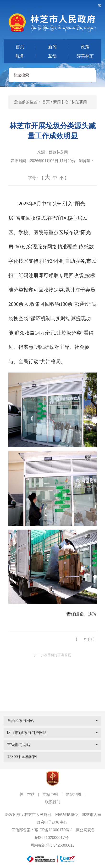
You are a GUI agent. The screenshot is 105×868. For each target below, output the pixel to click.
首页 (46, 102)
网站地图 (73, 794)
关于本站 (27, 794)
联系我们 (53, 802)
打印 (88, 639)
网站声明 (50, 794)
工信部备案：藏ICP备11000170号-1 (42, 830)
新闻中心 (61, 102)
